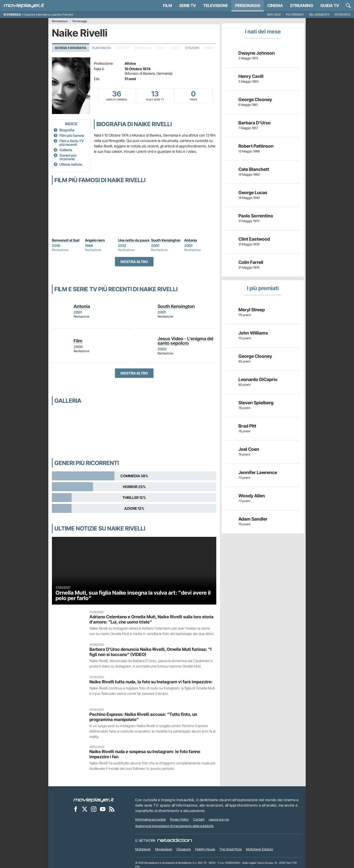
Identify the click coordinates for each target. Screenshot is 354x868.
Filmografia (101, 48)
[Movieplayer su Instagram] (94, 809)
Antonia (191, 240)
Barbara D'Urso (255, 123)
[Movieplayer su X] (85, 809)
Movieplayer (60, 21)
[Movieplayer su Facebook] (76, 809)
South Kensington (166, 240)
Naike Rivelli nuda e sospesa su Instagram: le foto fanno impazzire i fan (145, 754)
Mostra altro (134, 262)
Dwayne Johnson (257, 53)
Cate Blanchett (254, 169)
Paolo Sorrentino (256, 216)
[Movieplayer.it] (24, 6)
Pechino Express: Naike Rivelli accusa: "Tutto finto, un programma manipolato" (143, 717)
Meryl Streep (252, 310)
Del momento (319, 15)
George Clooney (255, 100)
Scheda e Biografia (71, 48)
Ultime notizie (71, 164)
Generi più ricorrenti (68, 157)
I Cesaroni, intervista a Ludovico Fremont (48, 15)
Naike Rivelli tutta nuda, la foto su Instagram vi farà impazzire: (151, 682)
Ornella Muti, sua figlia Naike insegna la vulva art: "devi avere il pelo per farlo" (133, 595)
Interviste (343, 15)
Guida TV (330, 6)
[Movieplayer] (94, 800)
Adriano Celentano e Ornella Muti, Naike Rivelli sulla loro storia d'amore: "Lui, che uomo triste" (151, 619)
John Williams (253, 333)
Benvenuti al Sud (66, 240)
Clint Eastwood (254, 239)
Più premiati (295, 15)
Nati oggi (274, 15)
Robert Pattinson (256, 146)
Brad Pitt (247, 426)
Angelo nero (95, 240)
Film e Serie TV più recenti (72, 143)
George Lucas (253, 193)
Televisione (215, 6)
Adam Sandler (253, 519)
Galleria (66, 150)
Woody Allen (252, 496)
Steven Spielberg (256, 403)
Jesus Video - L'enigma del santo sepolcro (185, 341)
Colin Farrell (251, 262)
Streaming (302, 6)
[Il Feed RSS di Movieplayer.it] (112, 809)
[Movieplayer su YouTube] (103, 809)
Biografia (67, 130)
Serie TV (188, 6)
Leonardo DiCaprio (258, 379)
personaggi (248, 6)
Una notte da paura (134, 240)
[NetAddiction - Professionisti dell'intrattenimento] (175, 840)
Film (168, 6)
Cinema (275, 6)
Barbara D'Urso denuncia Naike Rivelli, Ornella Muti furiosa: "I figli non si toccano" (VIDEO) (150, 652)
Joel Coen (249, 449)
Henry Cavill (251, 76)
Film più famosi (72, 135)
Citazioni (192, 48)
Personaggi (80, 21)
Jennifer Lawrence (258, 472)
